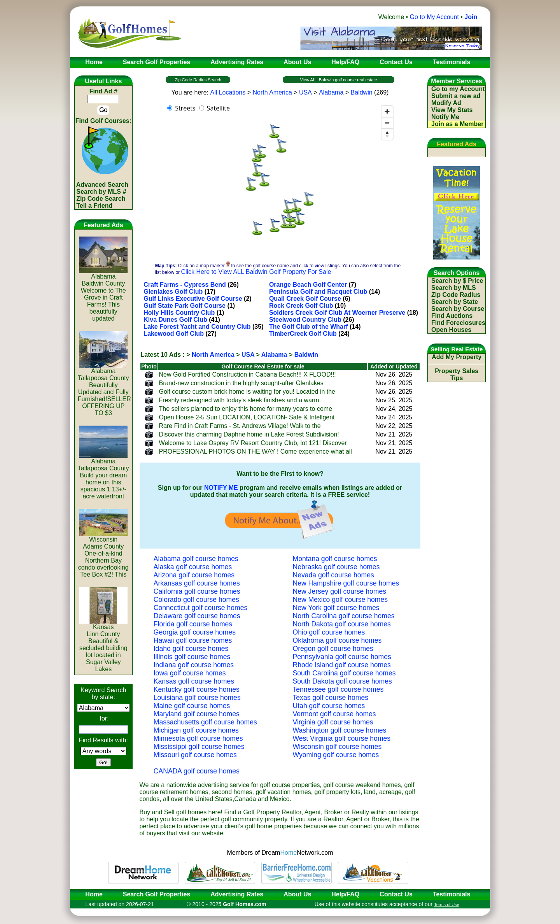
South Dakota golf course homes (342, 681)
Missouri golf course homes (195, 755)
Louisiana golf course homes (197, 698)
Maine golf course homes (192, 706)
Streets (185, 108)
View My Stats (452, 110)
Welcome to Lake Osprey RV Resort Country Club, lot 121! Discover (253, 443)
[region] (280, 180)
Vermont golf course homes (334, 714)
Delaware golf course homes (197, 616)
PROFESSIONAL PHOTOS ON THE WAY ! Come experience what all (255, 451)
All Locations (228, 92)
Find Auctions (452, 316)
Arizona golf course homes (194, 575)
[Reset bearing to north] (387, 134)
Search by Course (458, 309)
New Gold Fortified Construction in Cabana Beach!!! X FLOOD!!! (247, 374)
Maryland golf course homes (197, 714)
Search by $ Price (457, 281)
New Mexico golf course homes (340, 600)
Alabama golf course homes (196, 559)
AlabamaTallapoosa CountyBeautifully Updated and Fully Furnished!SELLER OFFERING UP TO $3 (104, 389)
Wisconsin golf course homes (337, 747)
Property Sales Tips (457, 374)
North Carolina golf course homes (344, 616)
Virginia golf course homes (333, 722)
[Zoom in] (387, 111)
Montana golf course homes (335, 559)
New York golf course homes (336, 608)
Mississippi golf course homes (199, 747)
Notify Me (445, 117)
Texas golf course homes (331, 698)
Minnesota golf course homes (198, 738)
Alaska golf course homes (193, 567)
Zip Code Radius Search (198, 80)
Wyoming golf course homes (336, 755)
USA (305, 92)
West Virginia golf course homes (342, 738)
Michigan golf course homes (196, 730)
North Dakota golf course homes (342, 624)
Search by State (455, 302)
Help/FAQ (345, 894)
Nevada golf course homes (333, 575)
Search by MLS (454, 288)
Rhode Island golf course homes (342, 665)
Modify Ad (446, 103)
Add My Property (457, 357)
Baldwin (362, 92)
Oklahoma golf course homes (337, 640)
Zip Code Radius (456, 295)
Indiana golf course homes (194, 665)
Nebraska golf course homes (336, 567)
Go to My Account (434, 17)
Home (91, 894)
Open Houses (451, 330)
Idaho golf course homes (191, 649)
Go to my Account (458, 89)
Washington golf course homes (340, 730)
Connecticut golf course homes (201, 608)
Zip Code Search (101, 199)
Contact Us (396, 894)
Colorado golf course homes (196, 600)
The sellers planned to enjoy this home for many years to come (245, 409)
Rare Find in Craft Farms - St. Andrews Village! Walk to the (240, 426)
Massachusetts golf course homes (205, 722)
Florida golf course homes (193, 624)
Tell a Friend (94, 206)
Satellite (218, 108)
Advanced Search (102, 185)
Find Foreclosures (458, 323)
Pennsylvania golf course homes (342, 657)
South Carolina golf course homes (344, 673)
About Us (297, 894)
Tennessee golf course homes (338, 689)
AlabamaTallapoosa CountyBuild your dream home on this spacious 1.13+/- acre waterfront (103, 476)
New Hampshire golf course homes (346, 583)
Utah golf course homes (329, 706)
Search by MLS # (101, 192)
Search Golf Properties (157, 894)
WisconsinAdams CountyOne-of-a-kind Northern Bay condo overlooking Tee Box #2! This (103, 554)
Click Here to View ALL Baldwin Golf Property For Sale (256, 272)
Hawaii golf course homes (193, 640)
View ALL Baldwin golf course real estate (338, 80)
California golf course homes (197, 591)
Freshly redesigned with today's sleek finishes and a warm (239, 400)
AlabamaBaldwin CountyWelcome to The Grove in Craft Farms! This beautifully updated (103, 295)
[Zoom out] (387, 123)
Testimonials (452, 894)
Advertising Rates (237, 894)
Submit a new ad (456, 96)
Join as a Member (457, 124)
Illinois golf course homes (192, 657)
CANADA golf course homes (197, 771)
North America (272, 92)
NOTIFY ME (221, 488)
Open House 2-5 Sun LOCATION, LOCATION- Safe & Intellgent (247, 417)
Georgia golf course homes (195, 632)
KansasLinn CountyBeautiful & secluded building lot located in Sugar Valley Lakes (103, 645)
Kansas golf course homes (194, 681)
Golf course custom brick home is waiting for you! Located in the (247, 392)
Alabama (331, 92)
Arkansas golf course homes (197, 583)
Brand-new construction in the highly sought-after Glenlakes (241, 383)
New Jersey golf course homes (340, 591)
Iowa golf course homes (190, 673)
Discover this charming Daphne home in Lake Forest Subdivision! (249, 434)
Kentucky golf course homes (197, 689)
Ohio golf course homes (329, 632)
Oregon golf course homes (333, 649)
